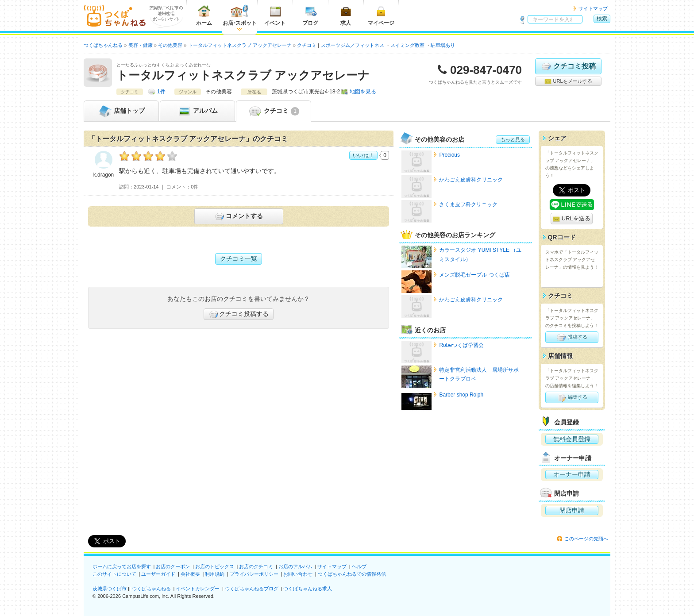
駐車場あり (443, 45)
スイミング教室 (407, 45)
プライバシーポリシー (254, 574)
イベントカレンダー (198, 589)
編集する (572, 397)
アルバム (197, 111)
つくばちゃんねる (151, 589)
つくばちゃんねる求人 (308, 589)
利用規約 (215, 574)
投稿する (572, 337)
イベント (275, 15)
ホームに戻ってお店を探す (122, 566)
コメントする (238, 216)
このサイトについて (114, 574)
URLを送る (572, 219)
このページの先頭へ (586, 539)
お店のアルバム (295, 566)
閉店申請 (572, 510)
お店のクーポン (173, 566)
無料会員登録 (572, 439)
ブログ (310, 15)
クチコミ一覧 (239, 258)
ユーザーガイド (158, 574)
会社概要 (190, 574)
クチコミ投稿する (239, 314)
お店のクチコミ (256, 566)
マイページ (381, 15)
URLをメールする (568, 81)
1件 (161, 92)
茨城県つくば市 (110, 589)
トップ (121, 111)
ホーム (204, 15)
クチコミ (273, 111)
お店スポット (240, 15)
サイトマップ (593, 8)
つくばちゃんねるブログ (252, 589)
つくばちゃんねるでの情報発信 (352, 574)
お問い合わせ (298, 574)
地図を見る (363, 92)
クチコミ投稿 (568, 66)
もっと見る (513, 139)
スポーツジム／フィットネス (353, 45)
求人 (346, 15)
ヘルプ (359, 566)
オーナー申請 (572, 474)
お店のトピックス (215, 566)
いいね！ (363, 155)
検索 (602, 19)
